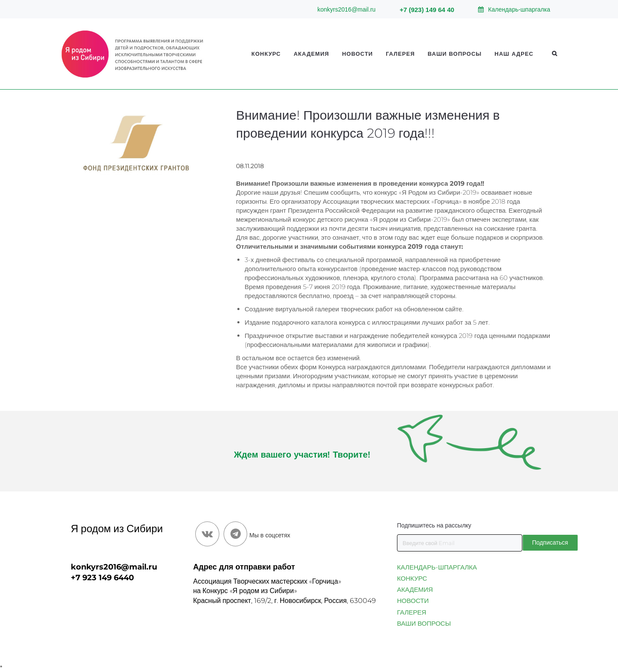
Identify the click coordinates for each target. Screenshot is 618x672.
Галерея (400, 54)
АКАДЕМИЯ (415, 589)
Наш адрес (514, 54)
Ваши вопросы (455, 54)
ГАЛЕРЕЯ (412, 612)
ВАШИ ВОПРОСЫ (424, 623)
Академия (311, 54)
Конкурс (266, 54)
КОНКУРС (412, 578)
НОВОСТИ (413, 601)
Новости (357, 54)
